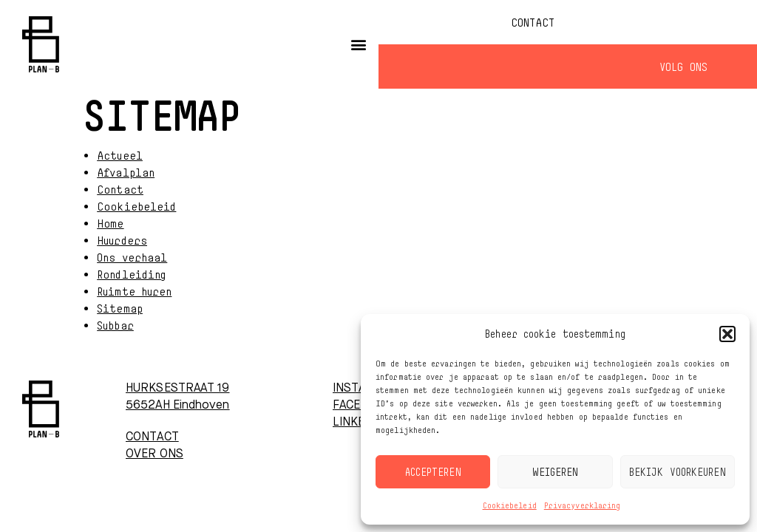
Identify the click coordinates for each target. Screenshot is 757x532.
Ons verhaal (132, 257)
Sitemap (120, 308)
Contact (533, 22)
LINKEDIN (359, 423)
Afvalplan (126, 172)
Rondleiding (132, 274)
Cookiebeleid (510, 505)
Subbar (115, 325)
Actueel (120, 155)
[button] (727, 334)
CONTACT (152, 437)
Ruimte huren (134, 291)
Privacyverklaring (583, 505)
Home (110, 223)
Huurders (122, 240)
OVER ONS (155, 454)
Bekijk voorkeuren (678, 472)
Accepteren (433, 472)
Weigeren (556, 472)
